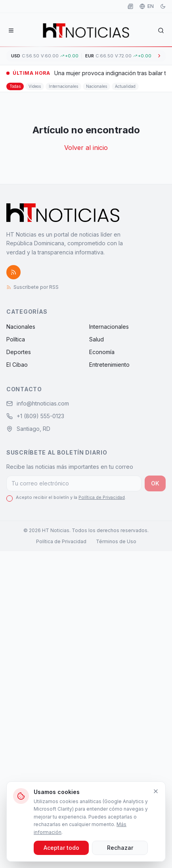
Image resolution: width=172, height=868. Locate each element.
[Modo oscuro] (163, 6)
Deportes (19, 352)
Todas (15, 86)
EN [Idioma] (147, 6)
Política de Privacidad (102, 497)
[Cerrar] (156, 791)
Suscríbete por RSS (32, 287)
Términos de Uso (116, 541)
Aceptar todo (61, 848)
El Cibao (17, 365)
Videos (35, 86)
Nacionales (97, 86)
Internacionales (63, 86)
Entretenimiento (109, 365)
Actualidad (125, 86)
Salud (97, 339)
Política (16, 339)
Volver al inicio (86, 148)
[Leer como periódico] (130, 6)
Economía (102, 352)
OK (155, 483)
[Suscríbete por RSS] (13, 272)
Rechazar (120, 848)
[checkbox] (10, 498)
